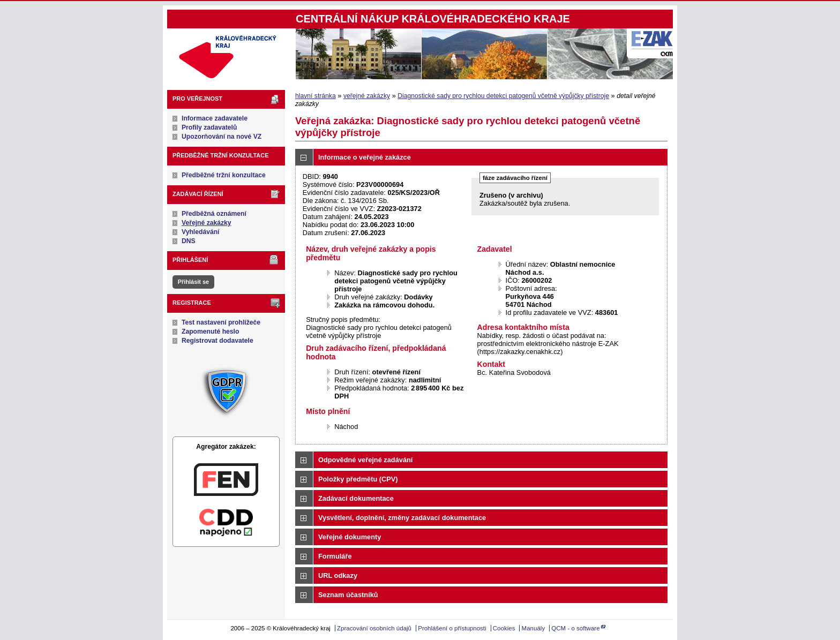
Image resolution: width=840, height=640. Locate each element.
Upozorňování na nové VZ (222, 137)
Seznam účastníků (348, 595)
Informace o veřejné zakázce (365, 157)
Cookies (504, 628)
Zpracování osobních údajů (374, 628)
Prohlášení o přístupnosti (452, 628)
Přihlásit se (193, 282)
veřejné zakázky (367, 96)
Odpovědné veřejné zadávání (365, 460)
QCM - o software (575, 628)
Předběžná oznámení (214, 214)
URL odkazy (338, 575)
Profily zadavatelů (209, 127)
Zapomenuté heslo (210, 332)
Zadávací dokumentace (356, 498)
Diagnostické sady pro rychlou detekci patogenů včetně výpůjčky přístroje (503, 96)
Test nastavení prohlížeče (221, 322)
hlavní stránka (316, 96)
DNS (189, 241)
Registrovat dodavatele (217, 341)
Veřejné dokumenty (350, 537)
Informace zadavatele (215, 118)
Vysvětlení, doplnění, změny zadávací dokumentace (402, 518)
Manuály (534, 628)
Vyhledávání (201, 232)
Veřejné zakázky (207, 223)
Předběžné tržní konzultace (224, 175)
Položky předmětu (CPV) (358, 479)
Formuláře (335, 556)
